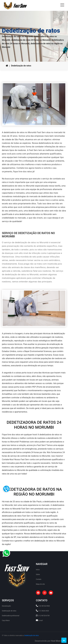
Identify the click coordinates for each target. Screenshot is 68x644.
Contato (39, 579)
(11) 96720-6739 (44, 616)
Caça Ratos (6, 620)
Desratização (6, 606)
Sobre (38, 574)
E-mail (41, 620)
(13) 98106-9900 (44, 606)
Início (38, 570)
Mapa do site (40, 584)
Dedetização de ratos (21, 66)
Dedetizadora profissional (11, 616)
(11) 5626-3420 (44, 611)
